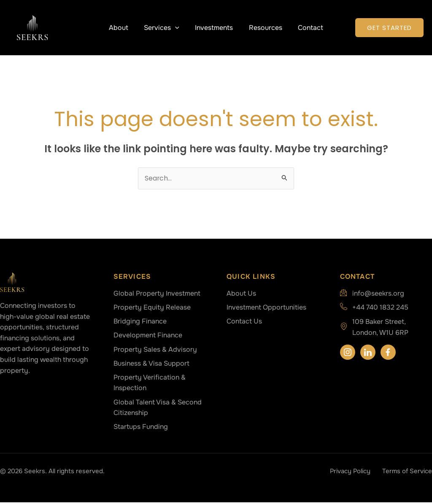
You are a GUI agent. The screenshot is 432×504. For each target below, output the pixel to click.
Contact (306, 28)
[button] (178, 28)
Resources (263, 28)
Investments (214, 28)
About (123, 28)
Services (164, 28)
